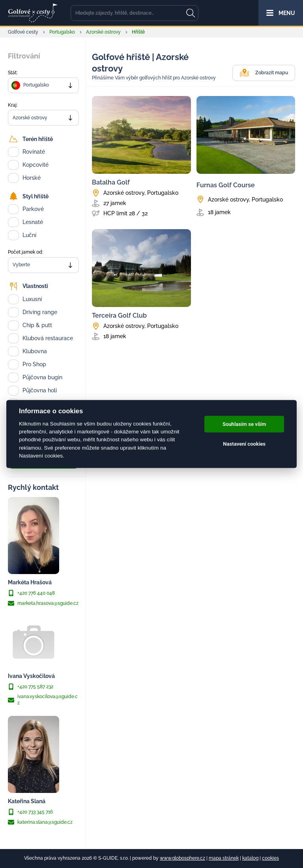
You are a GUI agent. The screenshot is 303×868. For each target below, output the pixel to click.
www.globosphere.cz (182, 858)
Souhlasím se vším (244, 424)
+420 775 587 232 (31, 687)
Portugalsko (62, 32)
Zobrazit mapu (264, 73)
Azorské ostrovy (103, 32)
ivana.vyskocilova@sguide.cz (43, 699)
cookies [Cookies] (270, 858)
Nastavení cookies (244, 444)
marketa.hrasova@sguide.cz (43, 603)
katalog (250, 858)
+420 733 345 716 (30, 812)
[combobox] (43, 85)
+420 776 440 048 (31, 593)
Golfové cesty (23, 32)
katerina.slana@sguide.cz (40, 822)
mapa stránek (224, 858)
